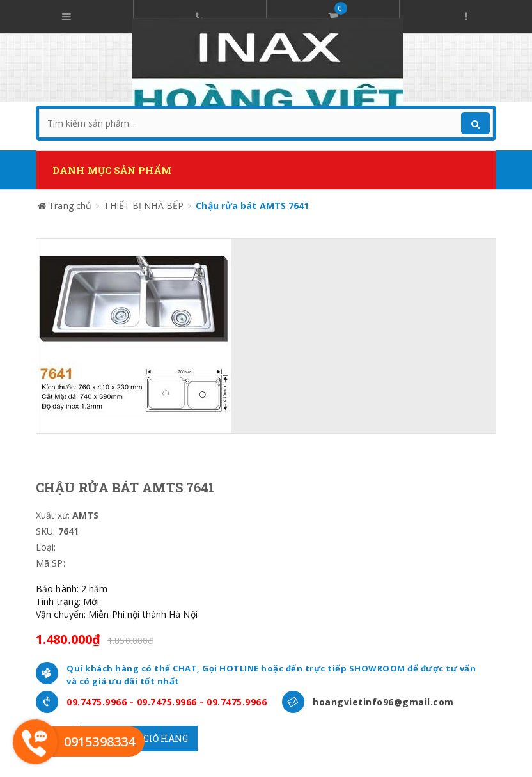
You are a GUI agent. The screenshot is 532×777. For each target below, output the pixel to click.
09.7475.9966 (97, 702)
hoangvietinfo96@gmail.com (383, 702)
